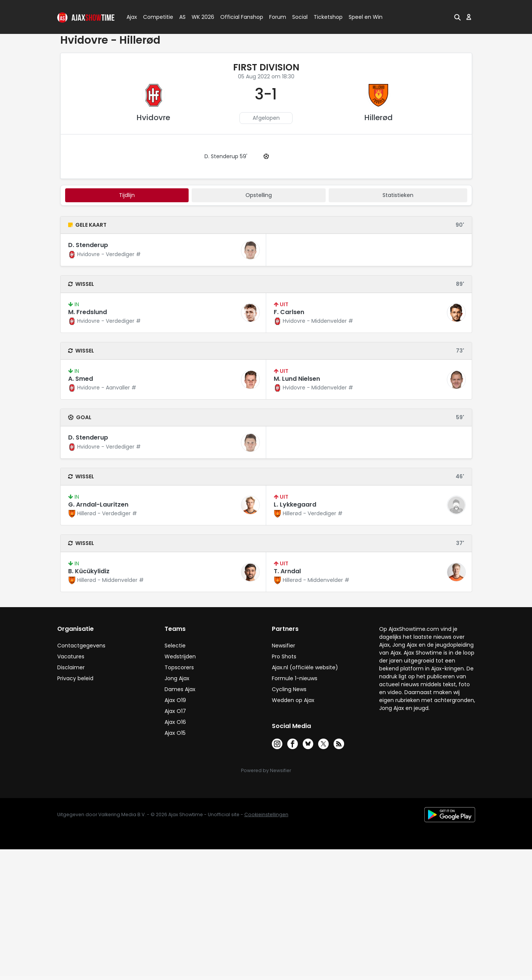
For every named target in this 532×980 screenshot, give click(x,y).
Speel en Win (366, 17)
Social (299, 17)
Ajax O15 (175, 733)
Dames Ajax (180, 689)
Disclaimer (71, 667)
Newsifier (284, 646)
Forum (278, 17)
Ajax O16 (175, 722)
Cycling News (289, 689)
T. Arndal (287, 571)
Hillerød (379, 118)
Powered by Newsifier (266, 770)
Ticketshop (328, 17)
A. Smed (81, 379)
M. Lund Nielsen (297, 379)
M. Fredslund (88, 312)
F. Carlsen (289, 312)
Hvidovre (153, 118)
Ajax (131, 17)
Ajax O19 (175, 700)
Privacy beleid (75, 678)
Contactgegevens (81, 646)
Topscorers (179, 667)
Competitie (155, 17)
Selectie (175, 646)
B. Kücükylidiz (89, 571)
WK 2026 (201, 17)
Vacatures (71, 656)
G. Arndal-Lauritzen (98, 505)
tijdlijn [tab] (127, 195)
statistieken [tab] (398, 195)
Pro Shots (284, 656)
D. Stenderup (88, 245)
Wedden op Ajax (293, 700)
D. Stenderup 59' (226, 156)
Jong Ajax (177, 678)
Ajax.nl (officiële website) (305, 667)
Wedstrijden (180, 656)
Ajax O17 (175, 711)
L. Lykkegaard (295, 505)
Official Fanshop (237, 17)
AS (182, 17)
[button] (457, 17)
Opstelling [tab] (259, 195)
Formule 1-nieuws (295, 678)
